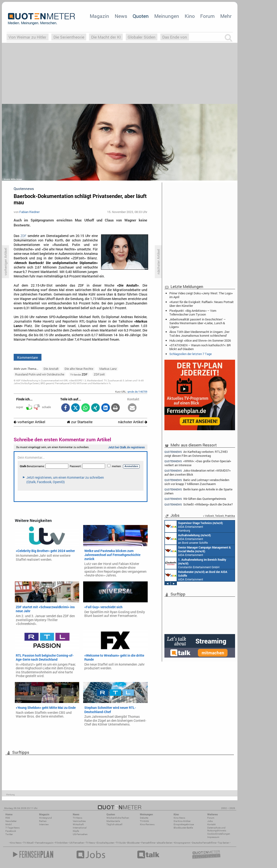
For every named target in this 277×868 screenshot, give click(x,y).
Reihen (43, 821)
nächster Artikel (133, 422)
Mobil (9, 824)
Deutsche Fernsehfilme (204, 843)
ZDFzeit (99, 374)
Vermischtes (79, 821)
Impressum (213, 837)
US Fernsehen (77, 843)
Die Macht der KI (106, 37)
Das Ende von (175, 37)
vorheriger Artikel (29, 422)
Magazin (99, 16)
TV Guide (121, 843)
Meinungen (167, 16)
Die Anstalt (51, 369)
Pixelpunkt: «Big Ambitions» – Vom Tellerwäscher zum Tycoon (193, 312)
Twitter (9, 834)
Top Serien (224, 843)
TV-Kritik (144, 821)
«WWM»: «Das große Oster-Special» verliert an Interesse (198, 463)
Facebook (11, 831)
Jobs (210, 821)
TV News (90, 843)
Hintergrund (45, 818)
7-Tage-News (12, 828)
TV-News (77, 818)
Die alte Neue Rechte (79, 369)
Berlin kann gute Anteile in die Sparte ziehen (198, 491)
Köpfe (76, 831)
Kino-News (179, 818)
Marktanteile (113, 821)
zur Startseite (80, 422)
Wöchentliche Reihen (118, 818)
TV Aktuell (28, 843)
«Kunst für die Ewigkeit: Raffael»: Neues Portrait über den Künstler (202, 304)
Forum (207, 16)
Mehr (226, 16)
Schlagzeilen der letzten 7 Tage (191, 354)
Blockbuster (133, 843)
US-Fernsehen (80, 834)
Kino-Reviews (147, 824)
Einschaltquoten (105, 843)
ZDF (23, 236)
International (80, 828)
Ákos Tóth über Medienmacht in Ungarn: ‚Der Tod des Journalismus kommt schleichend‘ (199, 334)
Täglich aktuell (114, 824)
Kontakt (211, 824)
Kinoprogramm (182, 843)
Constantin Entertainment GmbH (196, 563)
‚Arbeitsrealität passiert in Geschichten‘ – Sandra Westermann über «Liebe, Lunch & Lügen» (198, 323)
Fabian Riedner (29, 212)
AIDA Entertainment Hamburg (194, 526)
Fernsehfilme (148, 843)
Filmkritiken (61, 843)
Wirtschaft (78, 824)
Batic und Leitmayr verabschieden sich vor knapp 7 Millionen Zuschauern (197, 482)
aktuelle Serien (165, 843)
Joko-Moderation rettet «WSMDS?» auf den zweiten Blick (198, 472)
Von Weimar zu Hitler (27, 37)
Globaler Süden (142, 37)
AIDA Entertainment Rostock (198, 551)
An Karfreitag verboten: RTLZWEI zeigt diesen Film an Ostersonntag (196, 454)
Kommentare (28, 357)
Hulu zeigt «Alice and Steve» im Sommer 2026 (200, 340)
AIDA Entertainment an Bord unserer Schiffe (188, 539)
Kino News (16, 843)
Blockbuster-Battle (183, 828)
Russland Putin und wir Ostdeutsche (40, 374)
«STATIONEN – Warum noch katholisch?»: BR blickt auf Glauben (200, 347)
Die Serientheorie (69, 37)
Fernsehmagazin (44, 843)
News (121, 16)
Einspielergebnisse (184, 824)
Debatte (144, 818)
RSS (8, 818)
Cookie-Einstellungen (219, 834)
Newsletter (11, 821)
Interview (44, 824)
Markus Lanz (108, 369)
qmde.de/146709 (137, 392)
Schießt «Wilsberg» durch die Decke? (199, 504)
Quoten (141, 16)
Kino (190, 16)
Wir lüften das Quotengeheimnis (195, 499)
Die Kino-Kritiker (182, 821)
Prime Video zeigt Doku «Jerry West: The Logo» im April (201, 295)
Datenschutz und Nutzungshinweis (217, 829)
